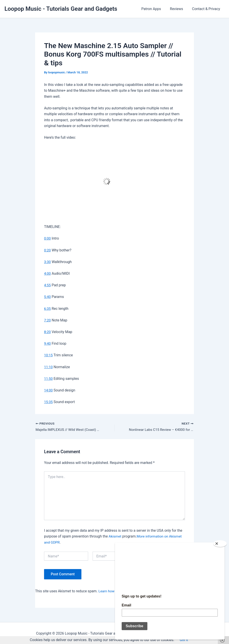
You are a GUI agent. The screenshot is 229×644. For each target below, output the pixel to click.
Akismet (115, 536)
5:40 (48, 296)
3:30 (48, 262)
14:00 (49, 390)
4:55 (48, 285)
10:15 (49, 355)
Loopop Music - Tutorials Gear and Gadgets (61, 9)
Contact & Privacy (207, 9)
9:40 (48, 343)
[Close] (220, 542)
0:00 (48, 238)
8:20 (48, 331)
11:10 (49, 366)
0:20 (48, 250)
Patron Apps (156, 9)
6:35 (48, 308)
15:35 (49, 401)
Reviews (179, 9)
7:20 (48, 320)
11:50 (49, 378)
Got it (184, 640)
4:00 (48, 273)
